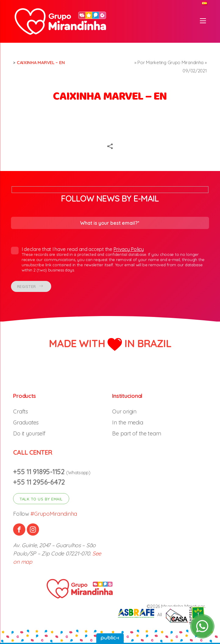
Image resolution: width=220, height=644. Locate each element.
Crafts (20, 411)
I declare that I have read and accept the (108, 260)
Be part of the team (137, 433)
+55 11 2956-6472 (39, 482)
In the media (128, 422)
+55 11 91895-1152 (40, 472)
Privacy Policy (128, 249)
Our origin (124, 411)
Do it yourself (29, 433)
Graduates (26, 422)
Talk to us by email (41, 499)
